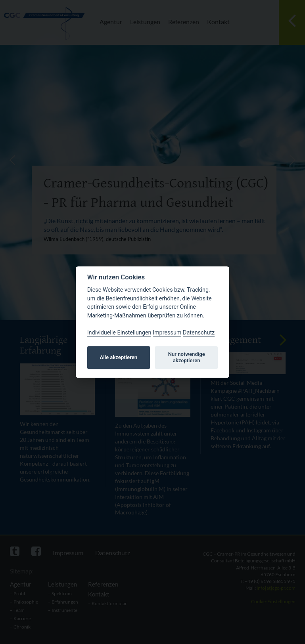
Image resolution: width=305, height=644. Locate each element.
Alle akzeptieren (119, 357)
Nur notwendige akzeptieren (187, 357)
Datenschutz (199, 333)
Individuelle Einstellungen (119, 333)
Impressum (167, 333)
